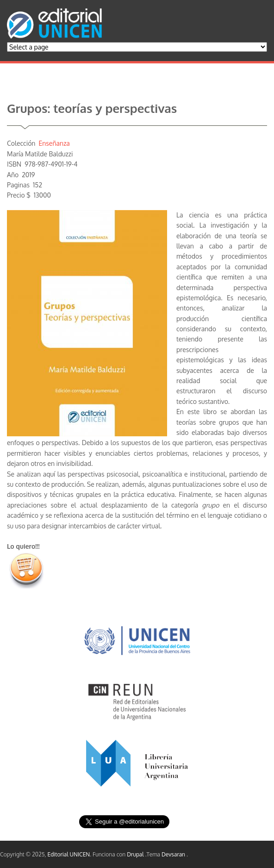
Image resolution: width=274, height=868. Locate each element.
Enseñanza (54, 143)
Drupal (136, 854)
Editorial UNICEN (69, 854)
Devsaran (174, 854)
